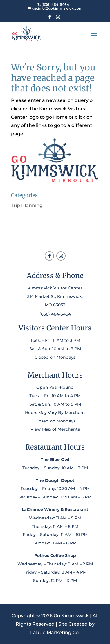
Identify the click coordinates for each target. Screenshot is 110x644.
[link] (55, 5)
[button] (50, 19)
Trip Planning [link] (27, 205)
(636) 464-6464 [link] (55, 314)
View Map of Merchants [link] (55, 429)
